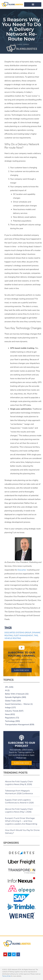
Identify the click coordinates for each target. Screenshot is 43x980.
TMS (36, 635)
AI (6, 690)
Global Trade (10, 701)
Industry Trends (12, 711)
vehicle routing (13, 638)
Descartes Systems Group (18, 633)
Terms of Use (6, 976)
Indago (8, 708)
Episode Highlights (13, 697)
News (7, 714)
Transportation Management (17, 725)
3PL (7, 687)
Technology (10, 721)
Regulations (10, 718)
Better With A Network (15, 694)
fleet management (23, 635)
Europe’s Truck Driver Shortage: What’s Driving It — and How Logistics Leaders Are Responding (21, 821)
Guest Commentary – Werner (17, 704)
